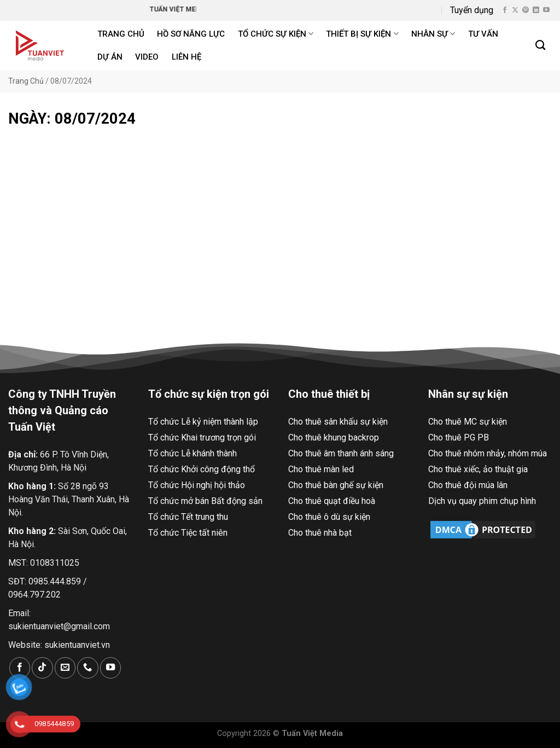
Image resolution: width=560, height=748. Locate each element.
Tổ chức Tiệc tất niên (188, 533)
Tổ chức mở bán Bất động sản (205, 501)
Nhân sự (433, 34)
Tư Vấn (483, 34)
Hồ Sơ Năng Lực (191, 34)
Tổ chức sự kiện (276, 34)
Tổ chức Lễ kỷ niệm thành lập (203, 422)
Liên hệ (186, 57)
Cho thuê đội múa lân (468, 485)
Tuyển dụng (472, 10)
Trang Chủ (26, 81)
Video (147, 57)
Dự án (110, 57)
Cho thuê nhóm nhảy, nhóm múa (488, 453)
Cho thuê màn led (321, 469)
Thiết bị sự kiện (362, 34)
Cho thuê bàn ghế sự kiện (336, 485)
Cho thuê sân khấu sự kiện (338, 422)
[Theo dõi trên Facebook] (505, 10)
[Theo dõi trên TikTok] (42, 668)
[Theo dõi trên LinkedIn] (536, 10)
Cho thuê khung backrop (334, 437)
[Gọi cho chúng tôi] (87, 668)
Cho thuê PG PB (459, 437)
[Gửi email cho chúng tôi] (65, 668)
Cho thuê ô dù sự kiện (329, 517)
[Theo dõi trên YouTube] (546, 10)
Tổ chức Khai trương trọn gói (202, 437)
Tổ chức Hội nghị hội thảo (197, 485)
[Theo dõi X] (515, 10)
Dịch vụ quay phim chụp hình (482, 501)
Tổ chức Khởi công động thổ (202, 469)
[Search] (541, 45)
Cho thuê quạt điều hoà (332, 501)
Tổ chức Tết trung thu (188, 517)
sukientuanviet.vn (77, 645)
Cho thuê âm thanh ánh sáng (341, 453)
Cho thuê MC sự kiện (468, 422)
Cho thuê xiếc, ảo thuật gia (478, 469)
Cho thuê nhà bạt (320, 533)
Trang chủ (121, 34)
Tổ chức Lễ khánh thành (192, 453)
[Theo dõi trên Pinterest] (526, 10)
